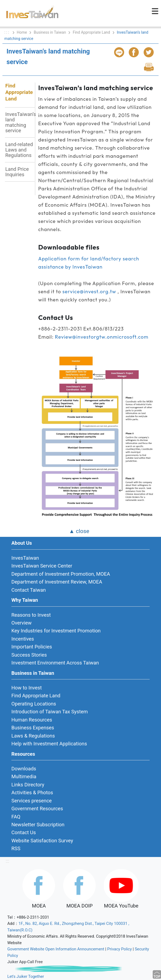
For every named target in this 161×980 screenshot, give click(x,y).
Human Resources (32, 720)
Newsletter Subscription (38, 825)
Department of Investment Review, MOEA (57, 582)
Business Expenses (33, 728)
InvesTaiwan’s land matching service (20, 122)
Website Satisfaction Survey (42, 841)
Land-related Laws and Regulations (19, 150)
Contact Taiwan (29, 590)
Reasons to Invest (31, 615)
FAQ (16, 817)
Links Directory (28, 785)
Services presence (32, 801)
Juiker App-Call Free (25, 962)
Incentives (23, 639)
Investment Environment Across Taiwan (55, 663)
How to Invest (27, 688)
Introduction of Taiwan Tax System (50, 712)
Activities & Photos (32, 792)
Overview (22, 623)
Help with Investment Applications (49, 744)
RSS (16, 848)
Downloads (24, 769)
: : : (7, 32)
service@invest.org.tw (89, 292)
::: (7, 861)
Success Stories (29, 655)
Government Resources (37, 809)
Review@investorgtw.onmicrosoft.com (102, 337)
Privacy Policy (120, 949)
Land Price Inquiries (17, 172)
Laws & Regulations (33, 736)
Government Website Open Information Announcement (56, 949)
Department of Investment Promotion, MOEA (61, 574)
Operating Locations (34, 704)
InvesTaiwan (25, 558)
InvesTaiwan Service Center (42, 566)
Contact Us (24, 832)
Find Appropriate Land (91, 32)
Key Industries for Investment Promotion (56, 631)
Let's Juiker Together (26, 976)
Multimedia (24, 776)
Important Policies (32, 647)
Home (22, 32)
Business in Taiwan (50, 32)
